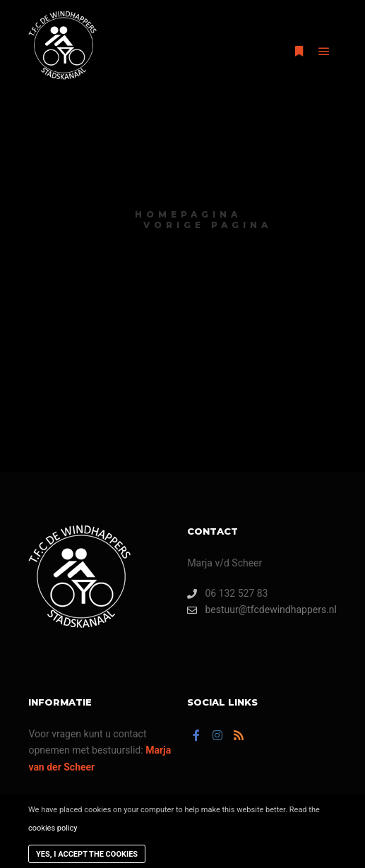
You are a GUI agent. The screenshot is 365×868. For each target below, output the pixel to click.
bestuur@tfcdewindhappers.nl (262, 610)
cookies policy (53, 828)
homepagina (188, 214)
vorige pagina (208, 225)
